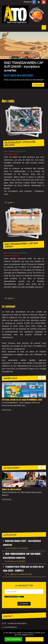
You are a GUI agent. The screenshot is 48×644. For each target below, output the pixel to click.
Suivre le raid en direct (12, 439)
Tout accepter (13, 639)
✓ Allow (19, 518)
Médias (7, 600)
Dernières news (10, 596)
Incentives (8, 576)
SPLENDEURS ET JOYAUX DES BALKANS (20, 143)
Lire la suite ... (7, 410)
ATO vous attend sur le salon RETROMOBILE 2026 (22, 400)
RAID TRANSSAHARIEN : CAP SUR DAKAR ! (21, 245)
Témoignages (9, 603)
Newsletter (8, 584)
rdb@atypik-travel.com (18, 564)
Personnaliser (35, 639)
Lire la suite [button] (38, 67)
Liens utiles (9, 580)
